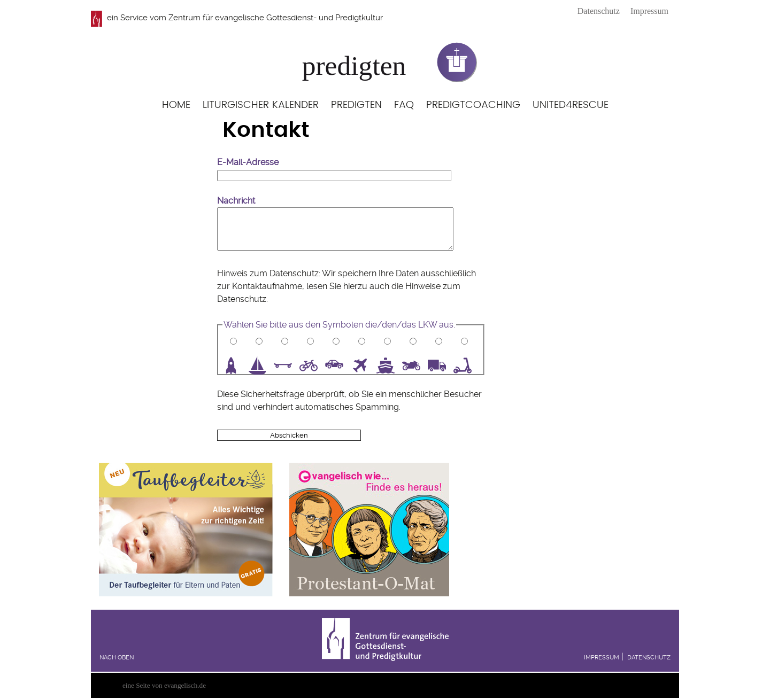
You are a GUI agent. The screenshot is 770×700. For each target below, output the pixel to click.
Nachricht (236, 201)
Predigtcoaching (473, 105)
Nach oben (117, 658)
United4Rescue (571, 105)
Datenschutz (599, 11)
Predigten (356, 105)
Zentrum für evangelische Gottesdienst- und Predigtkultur (276, 18)
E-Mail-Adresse (248, 162)
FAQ (404, 105)
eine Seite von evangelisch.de (164, 685)
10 (466, 365)
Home (176, 105)
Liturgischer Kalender (261, 105)
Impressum (649, 11)
